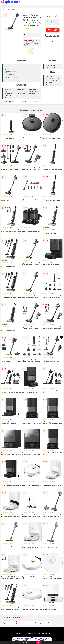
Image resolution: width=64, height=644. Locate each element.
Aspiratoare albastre (23, 623)
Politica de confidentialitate (33, 633)
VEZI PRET (53, 30)
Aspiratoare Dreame (16, 10)
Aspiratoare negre (37, 623)
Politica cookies (46, 633)
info (19, 141)
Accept (38, 643)
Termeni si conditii (18, 633)
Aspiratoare (6, 10)
